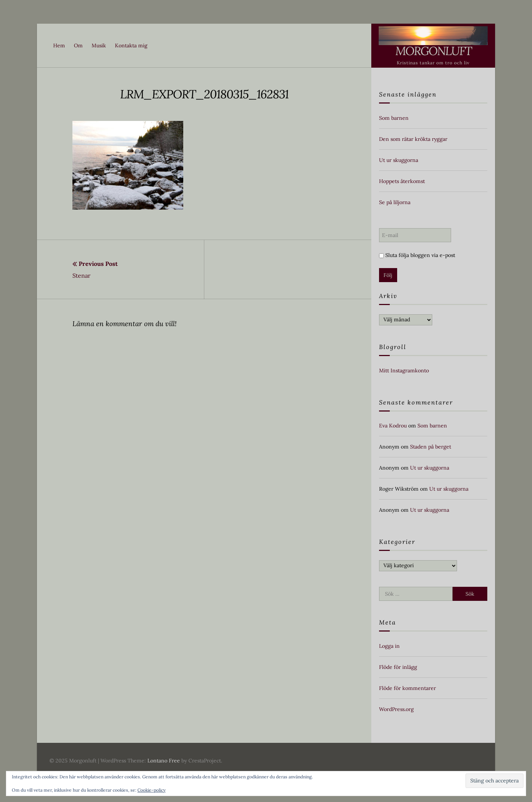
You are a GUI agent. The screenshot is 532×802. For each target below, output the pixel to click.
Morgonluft (433, 51)
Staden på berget (431, 447)
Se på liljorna (395, 202)
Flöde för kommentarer (407, 688)
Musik (99, 45)
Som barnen (394, 118)
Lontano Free (164, 761)
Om (78, 45)
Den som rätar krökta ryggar (413, 139)
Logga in (389, 646)
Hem (59, 45)
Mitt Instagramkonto (404, 370)
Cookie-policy (151, 790)
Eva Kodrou (393, 426)
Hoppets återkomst (402, 181)
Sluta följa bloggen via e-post (417, 255)
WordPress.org (396, 709)
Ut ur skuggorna (399, 160)
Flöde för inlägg (398, 667)
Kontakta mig (131, 45)
